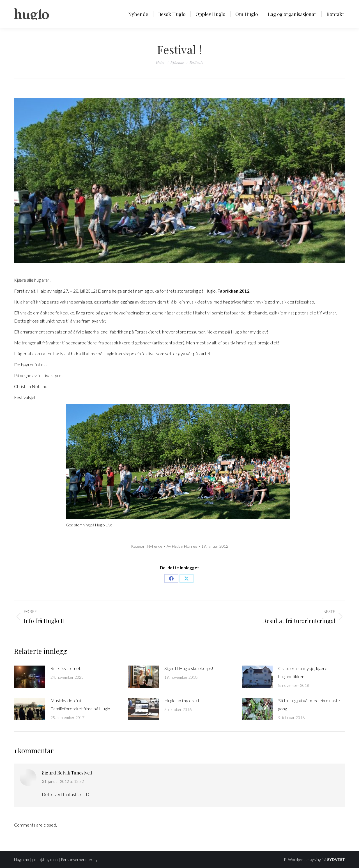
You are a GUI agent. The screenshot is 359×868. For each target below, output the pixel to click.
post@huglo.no (45, 859)
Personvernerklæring (79, 859)
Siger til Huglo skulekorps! (189, 668)
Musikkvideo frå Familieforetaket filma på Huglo (80, 704)
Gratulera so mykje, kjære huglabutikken (303, 672)
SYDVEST (336, 859)
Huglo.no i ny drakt (182, 700)
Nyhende (155, 546)
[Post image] (29, 677)
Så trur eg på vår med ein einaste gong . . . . (309, 704)
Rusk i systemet (65, 668)
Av (182, 546)
